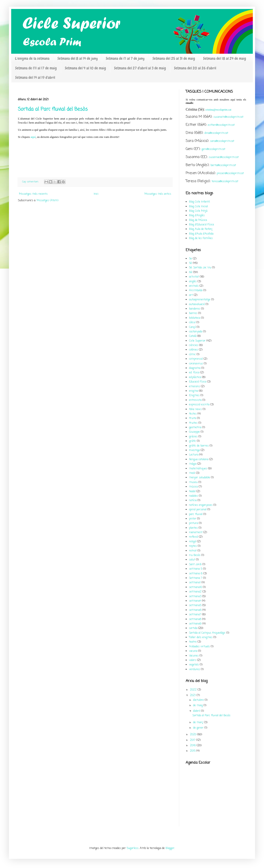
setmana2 (195, 592)
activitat (194, 277)
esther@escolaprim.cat (221, 125)
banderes (195, 309)
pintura (194, 523)
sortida (193, 628)
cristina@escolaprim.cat (218, 110)
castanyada (196, 332)
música (193, 487)
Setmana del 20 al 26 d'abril (195, 68)
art (191, 295)
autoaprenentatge (200, 300)
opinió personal (198, 510)
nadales (194, 496)
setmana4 (195, 601)
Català (193, 336)
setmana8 (195, 619)
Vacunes (194, 656)
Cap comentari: (31, 182)
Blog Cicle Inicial (198, 207)
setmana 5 (196, 569)
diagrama (195, 368)
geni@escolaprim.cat (213, 149)
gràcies (193, 437)
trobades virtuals (199, 647)
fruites (193, 423)
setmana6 (195, 610)
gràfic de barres (199, 446)
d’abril (197, 711)
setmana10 (196, 587)
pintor (193, 519)
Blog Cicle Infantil (199, 202)
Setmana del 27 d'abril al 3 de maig (140, 68)
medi (192, 473)
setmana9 (195, 624)
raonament (196, 532)
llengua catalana (199, 460)
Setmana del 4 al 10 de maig (85, 68)
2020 (194, 735)
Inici (96, 194)
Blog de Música (198, 220)
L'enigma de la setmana (32, 58)
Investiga (194, 450)
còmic (192, 355)
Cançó (192, 327)
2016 (193, 746)
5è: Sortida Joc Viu (200, 268)
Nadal (192, 492)
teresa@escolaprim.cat (225, 182)
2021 (193, 695)
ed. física (194, 373)
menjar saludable (200, 478)
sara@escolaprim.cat (222, 141)
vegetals (194, 665)
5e (191, 259)
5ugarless (133, 848)
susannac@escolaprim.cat (224, 157)
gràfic (193, 441)
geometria (195, 428)
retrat (193, 551)
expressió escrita (199, 405)
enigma (194, 391)
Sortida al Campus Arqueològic (207, 633)
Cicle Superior (197, 341)
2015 (193, 751)
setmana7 (195, 615)
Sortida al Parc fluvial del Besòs (53, 109)
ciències (194, 345)
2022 (194, 690)
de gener (199, 728)
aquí (33, 137)
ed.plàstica (195, 377)
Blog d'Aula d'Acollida (201, 234)
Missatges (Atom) (48, 201)
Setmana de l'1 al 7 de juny (125, 58)
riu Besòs (195, 555)
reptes (193, 546)
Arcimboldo (196, 291)
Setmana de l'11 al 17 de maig (36, 68)
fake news (195, 409)
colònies (194, 350)
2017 (193, 740)
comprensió (196, 359)
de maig (198, 706)
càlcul (192, 323)
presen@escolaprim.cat (230, 173)
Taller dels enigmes (201, 637)
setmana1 (195, 583)
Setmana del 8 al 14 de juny (78, 58)
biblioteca (195, 318)
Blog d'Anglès (197, 216)
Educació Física (198, 382)
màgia (193, 464)
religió (193, 542)
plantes (193, 528)
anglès (193, 282)
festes (193, 414)
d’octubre (199, 700)
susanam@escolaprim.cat (228, 117)
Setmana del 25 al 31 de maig (174, 58)
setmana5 (195, 605)
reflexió (194, 537)
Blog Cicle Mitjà (198, 211)
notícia (193, 500)
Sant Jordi (195, 564)
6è (191, 272)
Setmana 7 (196, 578)
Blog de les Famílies (201, 238)
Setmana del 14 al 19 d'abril (35, 77)
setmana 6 (196, 574)
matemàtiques (198, 469)
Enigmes (194, 396)
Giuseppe (194, 432)
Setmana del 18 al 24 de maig (225, 58)
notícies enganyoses (201, 505)
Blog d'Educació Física (201, 225)
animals (194, 286)
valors (193, 660)
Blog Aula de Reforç (201, 229)
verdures (195, 669)
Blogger (170, 848)
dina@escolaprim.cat (216, 133)
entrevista (195, 400)
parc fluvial (196, 514)
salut (192, 560)
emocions (195, 387)
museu (193, 482)
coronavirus (196, 364)
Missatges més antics (158, 194)
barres (193, 313)
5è (191, 263)
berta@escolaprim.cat (223, 165)
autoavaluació (197, 304)
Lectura (194, 455)
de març (199, 723)
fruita (193, 418)
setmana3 (195, 596)
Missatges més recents (33, 194)
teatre (193, 642)
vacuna (193, 651)
